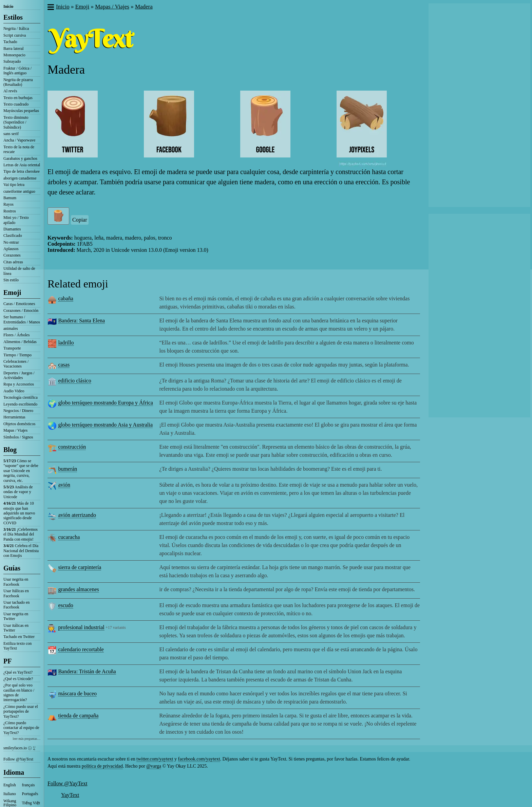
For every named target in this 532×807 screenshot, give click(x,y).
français (28, 785)
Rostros (10, 211)
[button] (50, 8)
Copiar (80, 220)
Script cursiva (15, 35)
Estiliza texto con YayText (17, 646)
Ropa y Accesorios (19, 384)
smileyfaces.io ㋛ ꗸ (19, 748)
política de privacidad (102, 766)
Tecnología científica (21, 397)
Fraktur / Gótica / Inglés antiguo (17, 71)
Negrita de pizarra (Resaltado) (18, 82)
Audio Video (14, 391)
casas (64, 365)
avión (64, 485)
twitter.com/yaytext (155, 759)
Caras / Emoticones (19, 304)
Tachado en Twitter (19, 637)
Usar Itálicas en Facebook (16, 593)
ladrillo (66, 343)
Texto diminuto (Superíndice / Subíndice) (16, 122)
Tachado (10, 42)
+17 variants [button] (116, 627)
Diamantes (12, 229)
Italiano (10, 794)
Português (30, 794)
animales (11, 329)
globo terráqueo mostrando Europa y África (105, 403)
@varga (154, 766)
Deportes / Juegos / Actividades (19, 375)
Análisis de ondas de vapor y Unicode (18, 492)
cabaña (65, 298)
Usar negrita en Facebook (16, 582)
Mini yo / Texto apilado (16, 220)
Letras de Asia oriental (22, 165)
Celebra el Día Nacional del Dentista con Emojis (21, 551)
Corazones (12, 255)
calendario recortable (81, 649)
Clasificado (13, 236)
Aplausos (11, 249)
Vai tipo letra (14, 185)
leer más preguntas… (26, 739)
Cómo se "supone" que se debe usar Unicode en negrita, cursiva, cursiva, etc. (21, 471)
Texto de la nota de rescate (19, 149)
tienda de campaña (78, 716)
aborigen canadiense (20, 178)
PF (7, 661)
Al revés (10, 91)
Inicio (8, 6)
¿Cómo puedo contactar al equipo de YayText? (21, 728)
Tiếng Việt (31, 803)
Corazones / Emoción (21, 311)
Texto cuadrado (16, 104)
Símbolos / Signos (18, 437)
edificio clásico (74, 381)
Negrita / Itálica (16, 29)
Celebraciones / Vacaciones (16, 364)
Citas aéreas (13, 262)
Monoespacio (14, 55)
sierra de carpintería (80, 567)
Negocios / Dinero (18, 411)
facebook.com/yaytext (199, 759)
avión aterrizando (77, 515)
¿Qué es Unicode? (18, 679)
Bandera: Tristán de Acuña (87, 671)
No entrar (11, 242)
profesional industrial (81, 627)
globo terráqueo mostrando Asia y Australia (105, 425)
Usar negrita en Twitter (16, 616)
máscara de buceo (77, 693)
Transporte (12, 348)
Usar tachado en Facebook (16, 605)
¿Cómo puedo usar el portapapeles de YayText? (21, 711)
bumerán (68, 469)
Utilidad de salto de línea (19, 271)
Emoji (12, 293)
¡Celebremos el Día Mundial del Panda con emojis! (21, 534)
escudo (65, 605)
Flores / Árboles (16, 335)
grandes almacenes (78, 589)
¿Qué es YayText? (18, 672)
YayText (70, 795)
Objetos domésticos (19, 424)
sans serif (11, 134)
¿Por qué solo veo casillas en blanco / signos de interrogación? (19, 692)
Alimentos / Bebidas (20, 342)
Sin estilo (11, 280)
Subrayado (12, 61)
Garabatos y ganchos (20, 158)
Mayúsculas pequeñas (21, 111)
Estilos (13, 17)
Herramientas (14, 417)
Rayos (8, 204)
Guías (12, 568)
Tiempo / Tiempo (17, 355)
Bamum (10, 198)
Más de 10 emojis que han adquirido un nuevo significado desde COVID (19, 513)
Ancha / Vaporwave (19, 140)
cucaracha (69, 537)
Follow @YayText (18, 759)
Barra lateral (14, 49)
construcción (72, 447)
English (10, 785)
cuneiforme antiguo (19, 191)
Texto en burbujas (18, 98)
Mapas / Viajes (15, 430)
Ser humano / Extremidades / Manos (22, 319)
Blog (10, 450)
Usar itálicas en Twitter (16, 628)
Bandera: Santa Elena (81, 321)
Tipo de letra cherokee (22, 171)
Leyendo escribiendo (20, 404)
